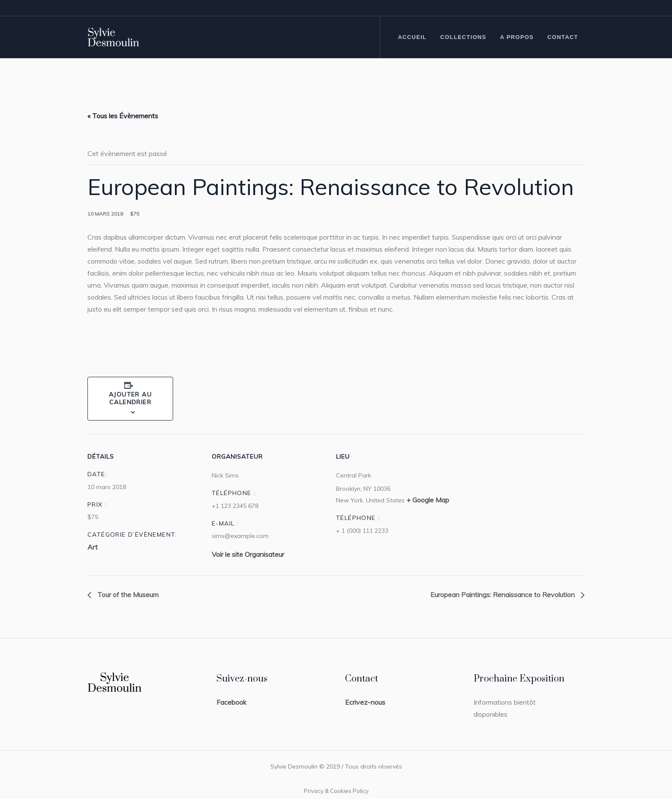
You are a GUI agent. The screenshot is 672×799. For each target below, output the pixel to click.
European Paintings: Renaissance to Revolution (503, 595)
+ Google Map (428, 500)
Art (93, 547)
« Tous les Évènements (123, 116)
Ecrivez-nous (365, 702)
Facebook (231, 702)
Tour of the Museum (127, 595)
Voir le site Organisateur (248, 554)
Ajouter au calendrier (130, 398)
